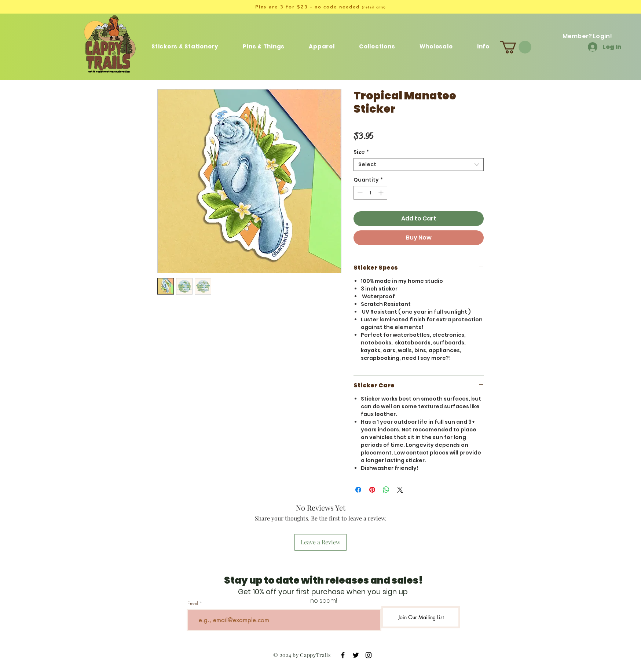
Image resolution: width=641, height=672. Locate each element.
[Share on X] (400, 490)
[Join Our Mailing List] (421, 617)
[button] (377, 46)
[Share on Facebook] (358, 490)
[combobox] (419, 165)
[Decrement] (359, 193)
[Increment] (382, 193)
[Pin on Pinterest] (372, 490)
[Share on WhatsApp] (386, 490)
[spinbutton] (370, 193)
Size (361, 152)
